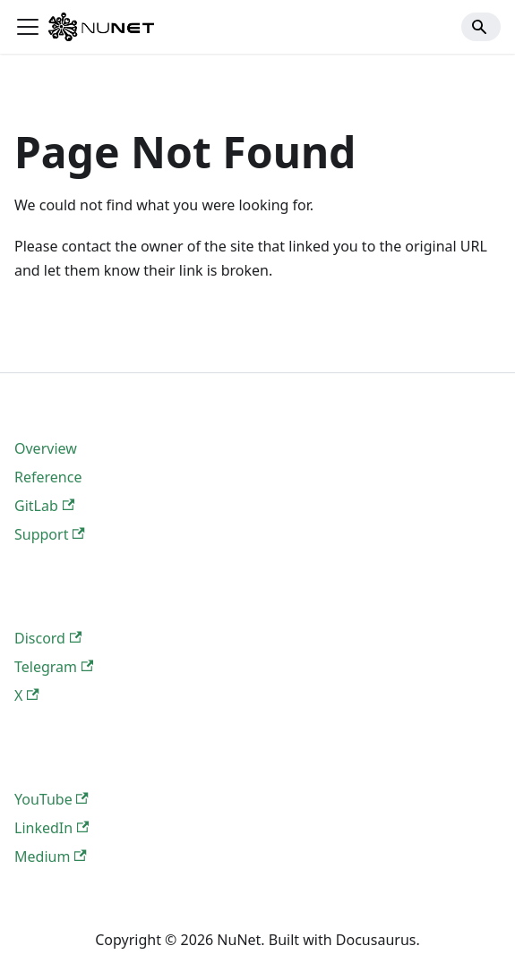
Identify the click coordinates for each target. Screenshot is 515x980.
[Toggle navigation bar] (28, 27)
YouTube (51, 799)
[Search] (481, 27)
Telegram (54, 667)
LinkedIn (51, 828)
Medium (51, 856)
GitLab (44, 506)
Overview (46, 448)
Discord (48, 638)
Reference (48, 477)
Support (50, 534)
